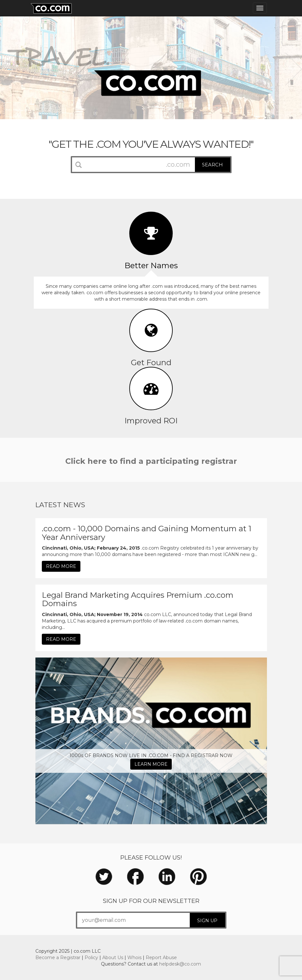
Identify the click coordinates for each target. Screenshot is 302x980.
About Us (113, 958)
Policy (91, 958)
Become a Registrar (58, 958)
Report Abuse (161, 958)
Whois (134, 958)
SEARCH (212, 165)
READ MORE (61, 566)
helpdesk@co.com (180, 964)
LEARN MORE (151, 764)
